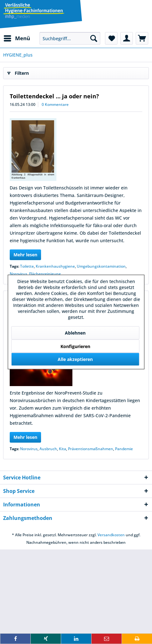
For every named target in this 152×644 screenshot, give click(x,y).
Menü (17, 38)
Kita (63, 449)
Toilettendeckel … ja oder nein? (54, 96)
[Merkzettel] (111, 38)
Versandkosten (111, 535)
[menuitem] (17, 38)
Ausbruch (48, 449)
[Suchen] (94, 38)
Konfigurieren (75, 346)
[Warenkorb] (142, 38)
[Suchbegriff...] (70, 38)
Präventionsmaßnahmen (91, 449)
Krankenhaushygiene (55, 266)
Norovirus (18, 274)
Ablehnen (75, 333)
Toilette (27, 266)
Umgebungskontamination (101, 266)
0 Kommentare (55, 104)
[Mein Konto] (127, 38)
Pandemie (124, 449)
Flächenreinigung (45, 274)
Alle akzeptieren (75, 359)
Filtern (18, 72)
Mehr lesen (25, 255)
